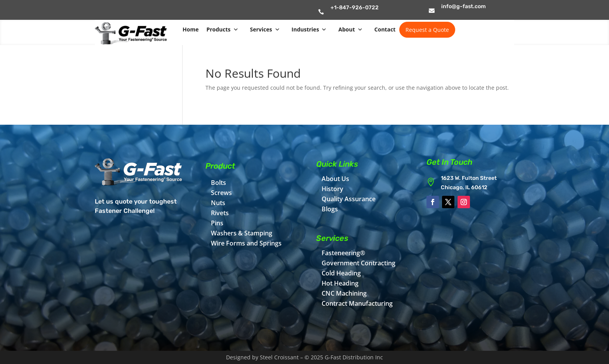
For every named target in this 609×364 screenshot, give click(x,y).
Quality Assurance (349, 199)
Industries (309, 30)
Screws (221, 193)
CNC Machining (344, 293)
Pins (217, 223)
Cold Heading (341, 273)
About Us (335, 179)
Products (222, 30)
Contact (385, 29)
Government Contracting (358, 263)
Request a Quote (427, 30)
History (332, 189)
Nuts (218, 203)
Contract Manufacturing (357, 303)
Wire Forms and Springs (246, 243)
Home (191, 29)
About (350, 30)
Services (265, 30)
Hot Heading (340, 283)
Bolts (218, 183)
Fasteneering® (343, 253)
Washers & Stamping (242, 233)
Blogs (330, 209)
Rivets (220, 213)
